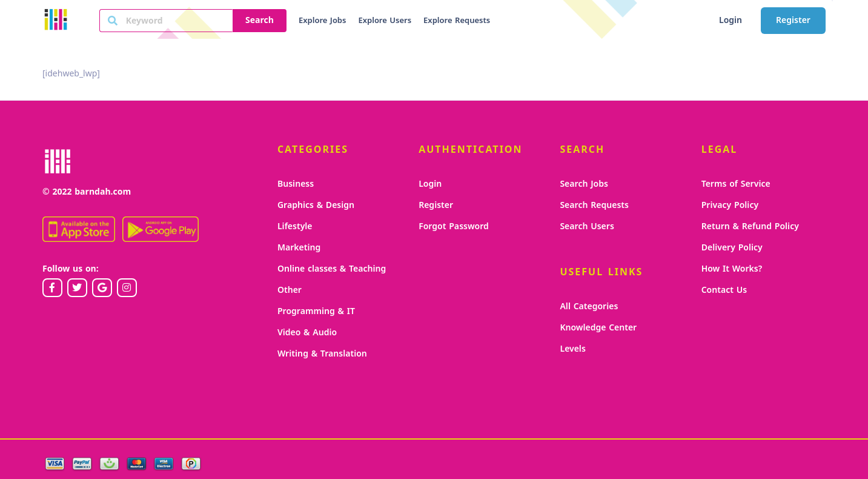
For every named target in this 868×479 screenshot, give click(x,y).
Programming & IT (316, 311)
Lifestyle (295, 226)
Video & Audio (307, 333)
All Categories (589, 306)
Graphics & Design (316, 205)
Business (296, 184)
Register (793, 20)
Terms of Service (736, 184)
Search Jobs (584, 184)
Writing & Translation (322, 354)
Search (260, 20)
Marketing (299, 248)
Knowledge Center (598, 328)
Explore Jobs (322, 21)
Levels (572, 349)
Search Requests (594, 205)
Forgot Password (454, 226)
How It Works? (732, 269)
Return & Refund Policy (750, 226)
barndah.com (103, 192)
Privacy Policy (730, 205)
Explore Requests (457, 21)
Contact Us (724, 290)
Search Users (587, 226)
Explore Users (385, 21)
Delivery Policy (732, 248)
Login (731, 20)
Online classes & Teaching (332, 269)
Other (290, 290)
